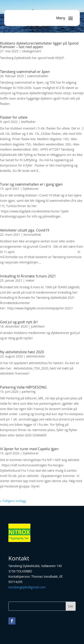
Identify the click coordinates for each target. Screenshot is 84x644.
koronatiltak (32, 235)
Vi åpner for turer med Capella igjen (29, 449)
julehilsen (38, 326)
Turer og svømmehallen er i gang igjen (31, 184)
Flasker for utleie (14, 117)
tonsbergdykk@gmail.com (27, 587)
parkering (29, 392)
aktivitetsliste (35, 356)
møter (30, 280)
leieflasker (28, 122)
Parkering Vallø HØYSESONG (23, 387)
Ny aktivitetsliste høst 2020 (22, 352)
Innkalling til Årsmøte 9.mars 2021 (28, 276)
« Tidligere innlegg (13, 501)
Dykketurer (31, 189)
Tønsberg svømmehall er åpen (25, 72)
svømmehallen (38, 76)
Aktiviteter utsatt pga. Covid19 (25, 230)
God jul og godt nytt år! (19, 322)
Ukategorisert (31, 51)
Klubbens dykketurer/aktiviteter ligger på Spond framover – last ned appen (39, 45)
